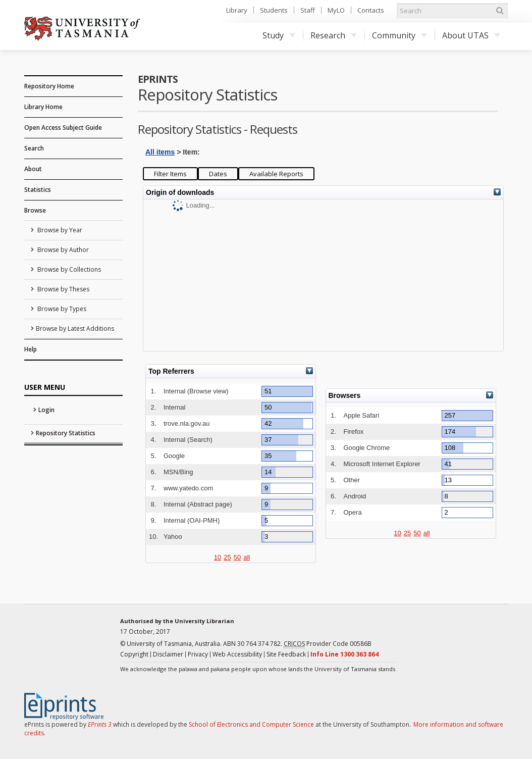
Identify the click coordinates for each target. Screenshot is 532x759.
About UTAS (471, 35)
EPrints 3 (100, 724)
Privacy (198, 654)
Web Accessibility (237, 654)
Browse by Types (61, 309)
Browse (35, 210)
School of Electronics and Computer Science (251, 724)
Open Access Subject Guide (63, 128)
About (33, 169)
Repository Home (49, 86)
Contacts (371, 10)
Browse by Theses (63, 289)
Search (34, 148)
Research (334, 35)
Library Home (43, 107)
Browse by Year (59, 230)
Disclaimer (168, 654)
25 (227, 557)
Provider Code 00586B (328, 644)
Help (31, 349)
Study (279, 35)
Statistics (38, 190)
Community (400, 35)
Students (274, 10)
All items (160, 152)
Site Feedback (286, 654)
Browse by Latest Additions (75, 328)
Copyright (134, 654)
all (247, 557)
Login (46, 410)
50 (237, 557)
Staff (308, 10)
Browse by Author (62, 250)
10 (218, 557)
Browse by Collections (68, 269)
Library (237, 10)
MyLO (336, 10)
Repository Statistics (66, 433)
